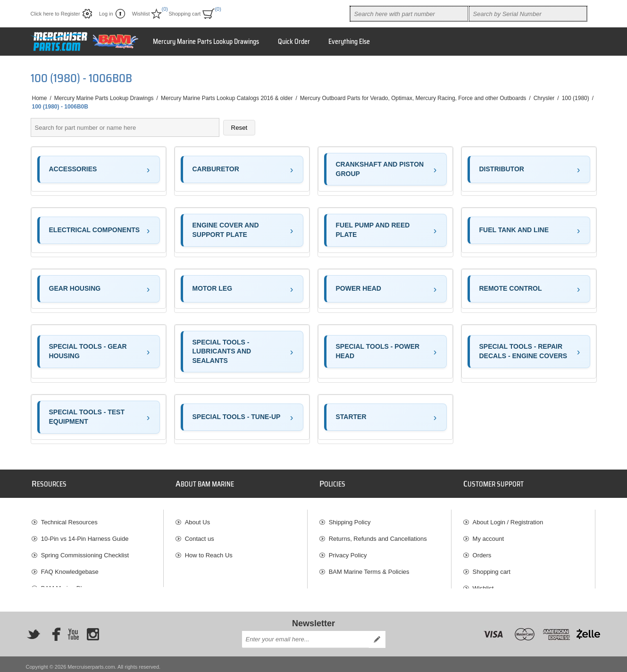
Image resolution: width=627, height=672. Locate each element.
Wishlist (483, 584)
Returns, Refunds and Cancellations (378, 534)
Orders (482, 551)
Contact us (200, 534)
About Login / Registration (508, 518)
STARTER (351, 417)
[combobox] (409, 14)
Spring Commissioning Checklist (85, 551)
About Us (197, 518)
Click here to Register (55, 14)
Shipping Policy (350, 518)
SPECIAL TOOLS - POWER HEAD (378, 351)
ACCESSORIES (73, 169)
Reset (239, 128)
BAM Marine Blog (65, 584)
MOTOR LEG (213, 288)
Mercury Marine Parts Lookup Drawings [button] (206, 42)
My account (488, 534)
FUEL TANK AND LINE (514, 230)
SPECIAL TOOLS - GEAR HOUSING (88, 351)
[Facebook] (53, 629)
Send (377, 634)
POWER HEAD (359, 288)
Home (40, 98)
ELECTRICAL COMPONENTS (95, 230)
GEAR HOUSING (75, 288)
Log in (106, 14)
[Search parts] (125, 127)
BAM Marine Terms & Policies (369, 567)
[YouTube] (73, 629)
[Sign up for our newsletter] (305, 634)
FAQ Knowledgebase (70, 567)
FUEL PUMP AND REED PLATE (373, 230)
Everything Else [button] (349, 42)
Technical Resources (69, 518)
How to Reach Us (209, 551)
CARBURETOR (216, 169)
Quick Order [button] (294, 42)
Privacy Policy (348, 551)
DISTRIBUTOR (502, 169)
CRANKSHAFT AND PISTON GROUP (380, 169)
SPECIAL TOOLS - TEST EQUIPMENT (87, 417)
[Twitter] (33, 629)
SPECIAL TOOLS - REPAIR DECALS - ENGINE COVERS (523, 351)
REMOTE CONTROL (511, 288)
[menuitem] (98, 518)
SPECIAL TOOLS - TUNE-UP (237, 417)
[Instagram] (93, 629)
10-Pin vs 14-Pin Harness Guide (85, 534)
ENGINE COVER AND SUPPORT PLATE (226, 230)
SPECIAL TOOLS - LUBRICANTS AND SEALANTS (222, 351)
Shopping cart (492, 567)
